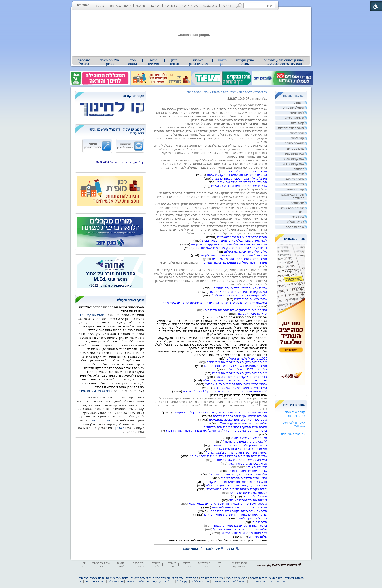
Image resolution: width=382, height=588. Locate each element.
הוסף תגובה (190, 549)
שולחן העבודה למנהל (245, 62)
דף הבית (226, 6)
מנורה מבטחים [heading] (295, 239)
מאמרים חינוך (172, 564)
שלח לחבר (212, 549)
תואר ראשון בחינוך (95, 581)
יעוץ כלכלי (182, 581)
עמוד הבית (261, 92)
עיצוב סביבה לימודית (291, 128)
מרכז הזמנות (210, 6)
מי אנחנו (100, 6)
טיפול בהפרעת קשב (163, 581)
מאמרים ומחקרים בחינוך (198, 62)
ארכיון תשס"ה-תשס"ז (224, 92)
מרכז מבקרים (296, 149)
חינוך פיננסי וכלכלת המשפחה (292, 196)
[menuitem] (284, 62)
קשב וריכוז (297, 123)
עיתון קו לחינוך (190, 6)
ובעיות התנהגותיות (103, 420)
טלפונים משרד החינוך (109, 62)
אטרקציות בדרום (293, 164)
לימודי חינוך (297, 113)
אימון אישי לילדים (200, 581)
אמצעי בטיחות (295, 179)
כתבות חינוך (187, 564)
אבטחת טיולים (116, 581)
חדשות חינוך (222, 62)
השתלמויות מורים (293, 108)
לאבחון (119, 428)
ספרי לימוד (297, 133)
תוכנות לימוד (121, 564)
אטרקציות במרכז (293, 159)
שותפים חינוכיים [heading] (294, 405)
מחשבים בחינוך (295, 143)
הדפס (230, 549)
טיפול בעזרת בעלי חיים (293, 210)
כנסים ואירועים (153, 62)
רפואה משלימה (294, 222)
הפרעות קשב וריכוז (236, 578)
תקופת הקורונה (133, 96)
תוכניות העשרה (294, 118)
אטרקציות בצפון (294, 154)
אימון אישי (298, 217)
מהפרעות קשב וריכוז (91, 315)
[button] (239, 5)
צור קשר (141, 6)
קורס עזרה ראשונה (117, 578)
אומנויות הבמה (295, 227)
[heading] (111, 96)
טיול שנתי (298, 174)
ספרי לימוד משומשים (137, 581)
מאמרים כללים (156, 564)
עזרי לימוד (298, 138)
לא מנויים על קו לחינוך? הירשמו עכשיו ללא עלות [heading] (116, 131)
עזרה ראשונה (296, 190)
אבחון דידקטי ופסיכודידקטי (239, 564)
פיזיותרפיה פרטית (138, 564)
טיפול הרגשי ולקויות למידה (95, 391)
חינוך (80, 581)
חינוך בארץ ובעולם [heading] (131, 300)
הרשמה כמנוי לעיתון (120, 6)
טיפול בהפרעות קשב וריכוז (101, 564)
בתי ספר (219, 564)
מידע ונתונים (174, 62)
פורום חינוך (171, 6)
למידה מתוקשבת (293, 184)
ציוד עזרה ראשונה (141, 578)
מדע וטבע (298, 203)
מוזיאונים (299, 169)
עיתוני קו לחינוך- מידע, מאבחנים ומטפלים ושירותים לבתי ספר (284, 62)
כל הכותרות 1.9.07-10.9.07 (247, 99)
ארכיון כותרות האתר (198, 92)
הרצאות (299, 103)
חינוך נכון (155, 6)
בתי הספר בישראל (84, 62)
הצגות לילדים (239, 581)
